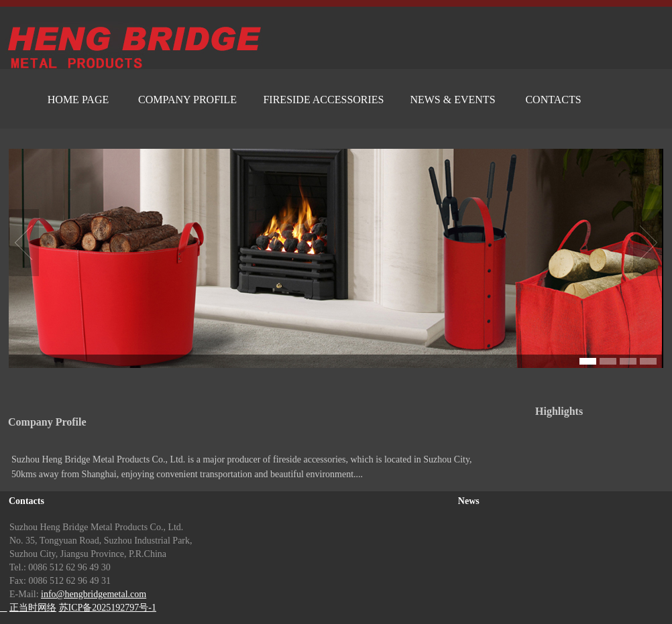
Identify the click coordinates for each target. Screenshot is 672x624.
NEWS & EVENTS (452, 100)
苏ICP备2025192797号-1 (108, 608)
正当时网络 (33, 608)
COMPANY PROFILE (187, 100)
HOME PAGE (78, 100)
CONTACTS (553, 100)
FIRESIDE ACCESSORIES (323, 100)
